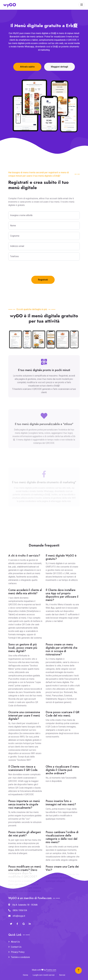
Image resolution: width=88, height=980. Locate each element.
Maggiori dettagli (59, 67)
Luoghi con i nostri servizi (44, 975)
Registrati (43, 280)
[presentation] (29, 268)
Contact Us (16, 947)
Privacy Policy (18, 952)
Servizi (62, 975)
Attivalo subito (27, 67)
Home (26, 975)
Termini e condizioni (20, 957)
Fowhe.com (51, 970)
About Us (15, 942)
